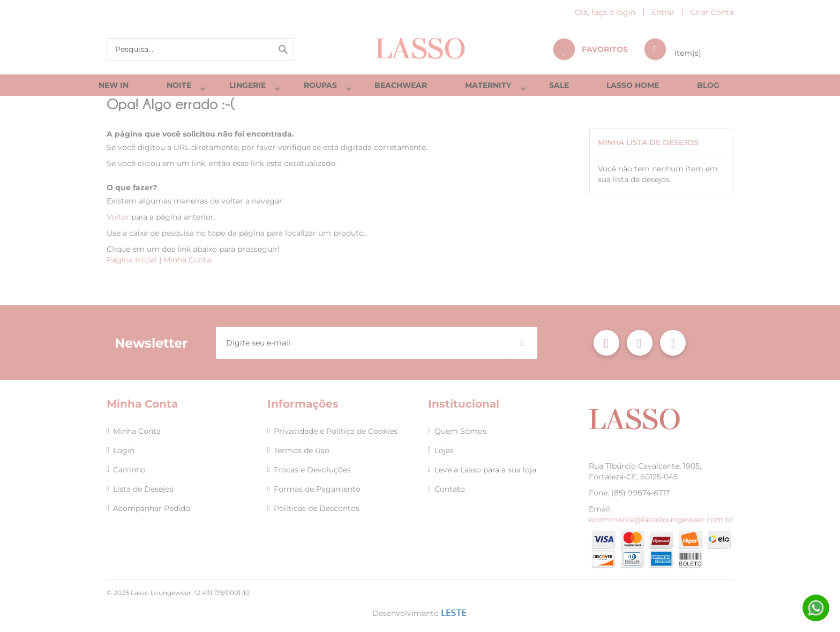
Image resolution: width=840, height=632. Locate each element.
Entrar (663, 12)
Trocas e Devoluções (312, 470)
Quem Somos (460, 431)
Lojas (444, 450)
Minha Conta (187, 265)
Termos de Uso (302, 450)
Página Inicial (132, 265)
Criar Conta (712, 12)
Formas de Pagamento (317, 489)
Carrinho (129, 470)
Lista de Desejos (143, 489)
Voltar (118, 222)
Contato (450, 489)
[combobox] (200, 49)
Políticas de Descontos (317, 508)
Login (124, 450)
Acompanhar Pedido (152, 508)
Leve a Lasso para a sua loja (485, 470)
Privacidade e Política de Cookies (336, 431)
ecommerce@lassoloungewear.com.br (661, 520)
